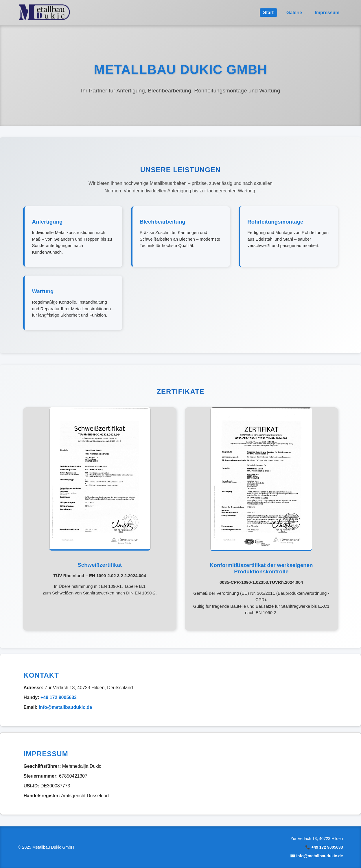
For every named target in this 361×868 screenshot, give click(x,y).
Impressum (327, 13)
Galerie (294, 13)
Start (268, 13)
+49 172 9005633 (59, 697)
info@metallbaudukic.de (66, 707)
